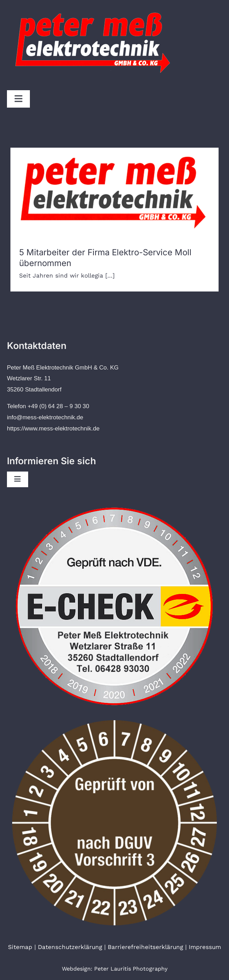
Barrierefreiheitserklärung (145, 947)
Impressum (205, 947)
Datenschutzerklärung (70, 947)
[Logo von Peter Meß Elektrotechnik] (94, 8)
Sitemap (20, 947)
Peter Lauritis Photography (131, 969)
